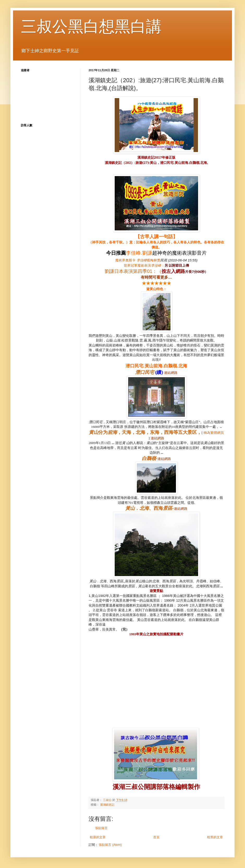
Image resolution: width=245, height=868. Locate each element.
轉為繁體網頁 (214, 433)
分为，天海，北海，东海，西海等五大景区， (145, 432)
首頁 (156, 837)
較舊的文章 (215, 837)
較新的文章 (98, 837)
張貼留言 (101, 828)
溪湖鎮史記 (107, 805)
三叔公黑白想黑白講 (91, 26)
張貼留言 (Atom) (110, 845)
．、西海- (150, 508)
